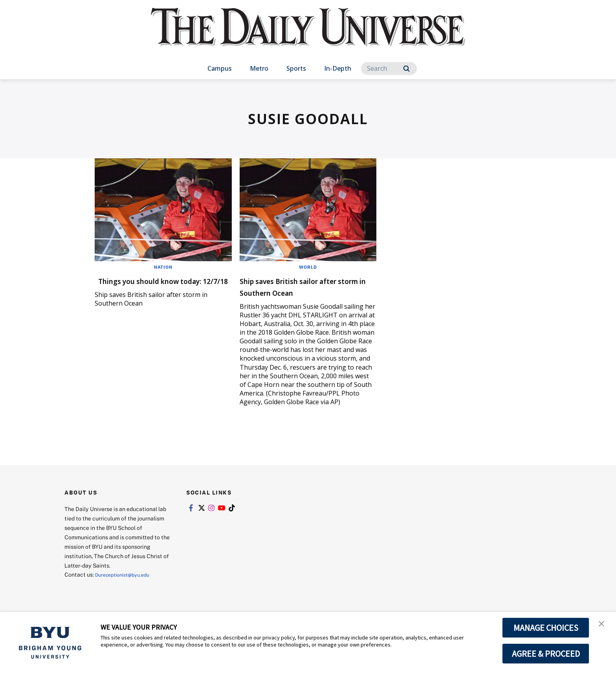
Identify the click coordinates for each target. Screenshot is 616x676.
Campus (220, 68)
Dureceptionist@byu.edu (127, 574)
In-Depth (338, 68)
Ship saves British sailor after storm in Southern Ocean (307, 286)
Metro (259, 68)
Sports (296, 68)
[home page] (308, 35)
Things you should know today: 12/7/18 (151, 286)
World (308, 267)
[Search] (389, 69)
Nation (163, 267)
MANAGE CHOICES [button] (546, 628)
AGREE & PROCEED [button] (546, 654)
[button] (603, 626)
